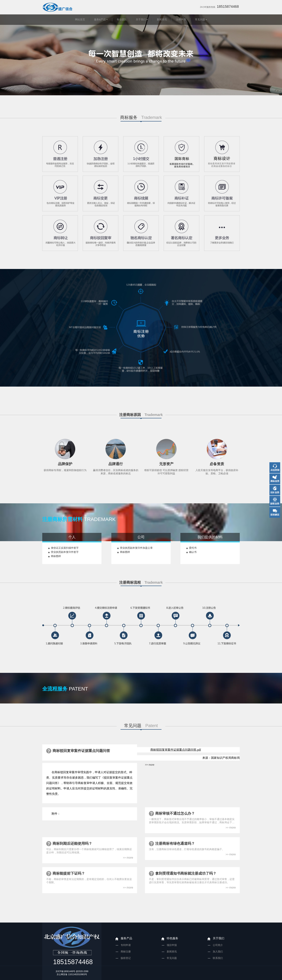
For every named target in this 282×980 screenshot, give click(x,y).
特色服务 (172, 938)
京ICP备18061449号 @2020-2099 (72, 971)
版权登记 (126, 958)
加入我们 (218, 952)
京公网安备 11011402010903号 (72, 974)
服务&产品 (100, 19)
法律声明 (181, 19)
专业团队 (122, 19)
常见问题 (200, 19)
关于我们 (141, 19)
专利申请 (126, 945)
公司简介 (218, 945)
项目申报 (172, 945)
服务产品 (126, 938)
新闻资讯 (162, 19)
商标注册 (126, 952)
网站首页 (80, 19)
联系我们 (218, 958)
